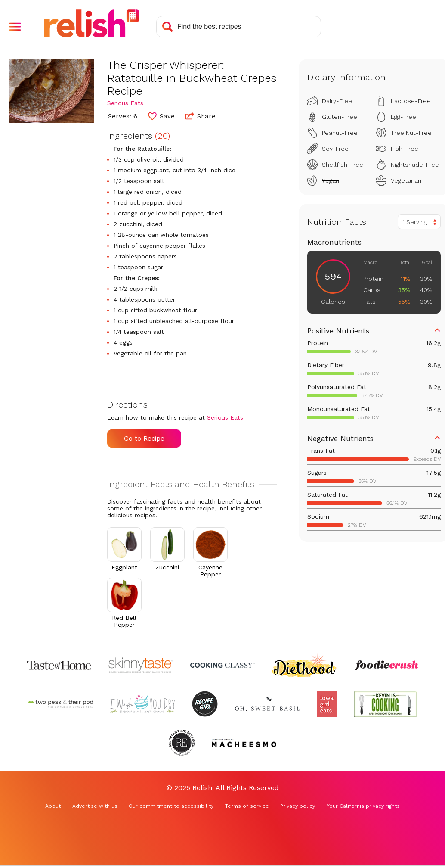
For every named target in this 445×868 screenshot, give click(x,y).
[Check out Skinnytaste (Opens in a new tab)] (141, 665)
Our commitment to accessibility (171, 806)
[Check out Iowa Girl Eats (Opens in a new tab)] (327, 704)
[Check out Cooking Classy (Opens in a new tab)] (222, 665)
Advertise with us (95, 806)
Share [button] (201, 116)
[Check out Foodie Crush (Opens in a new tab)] (386, 665)
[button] (15, 27)
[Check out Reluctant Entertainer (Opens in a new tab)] (182, 743)
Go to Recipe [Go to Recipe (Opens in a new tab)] (144, 439)
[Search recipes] (239, 27)
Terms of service (247, 806)
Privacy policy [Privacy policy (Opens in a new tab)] (298, 806)
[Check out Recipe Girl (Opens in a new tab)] (205, 704)
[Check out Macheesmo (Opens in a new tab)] (244, 743)
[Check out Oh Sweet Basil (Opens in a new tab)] (267, 704)
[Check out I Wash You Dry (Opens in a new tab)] (142, 704)
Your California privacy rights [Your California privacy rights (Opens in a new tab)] (363, 806)
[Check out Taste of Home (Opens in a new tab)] (59, 665)
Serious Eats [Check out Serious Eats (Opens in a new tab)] (125, 103)
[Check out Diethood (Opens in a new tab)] (304, 665)
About (53, 806)
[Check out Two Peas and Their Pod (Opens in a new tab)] (61, 704)
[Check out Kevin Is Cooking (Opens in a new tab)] (386, 704)
